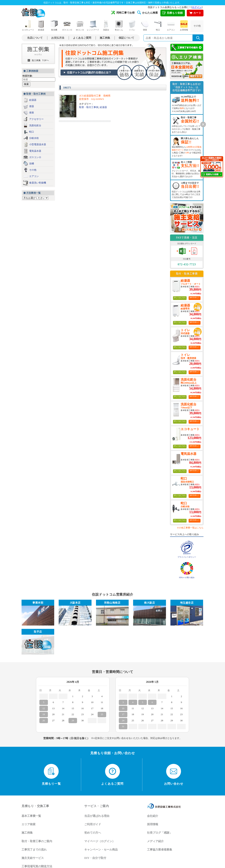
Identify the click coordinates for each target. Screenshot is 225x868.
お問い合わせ (174, 775)
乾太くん (119, 26)
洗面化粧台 (35, 125)
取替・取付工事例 (89, 107)
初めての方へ (93, 833)
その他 (197, 26)
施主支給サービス (33, 858)
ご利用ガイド (93, 824)
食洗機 (54, 26)
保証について (126, 38)
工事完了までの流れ (34, 850)
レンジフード (93, 26)
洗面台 (106, 26)
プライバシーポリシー (187, 557)
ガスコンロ (67, 26)
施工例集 (105, 38)
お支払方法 (58, 38)
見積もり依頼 (173, 13)
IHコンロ (80, 26)
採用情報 (153, 824)
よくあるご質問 (82, 38)
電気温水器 (35, 151)
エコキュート (28, 26)
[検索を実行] (198, 38)
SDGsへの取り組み (187, 577)
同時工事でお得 (123, 12)
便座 (145, 26)
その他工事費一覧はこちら (190, 528)
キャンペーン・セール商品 (101, 850)
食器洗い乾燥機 (38, 183)
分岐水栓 (34, 138)
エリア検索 (28, 824)
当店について (35, 38)
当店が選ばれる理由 (97, 816)
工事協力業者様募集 (160, 850)
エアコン (171, 26)
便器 (32, 106)
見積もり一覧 (51, 775)
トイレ (132, 26)
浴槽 (32, 164)
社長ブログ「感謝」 (160, 833)
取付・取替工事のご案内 (37, 841)
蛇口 (158, 26)
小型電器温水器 (38, 144)
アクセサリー (36, 119)
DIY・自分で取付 (95, 858)
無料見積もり (195, 298)
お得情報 (184, 26)
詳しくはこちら (180, 298)
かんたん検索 (147, 12)
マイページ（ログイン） (100, 841)
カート (195, 13)
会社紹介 (153, 816)
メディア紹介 (155, 841)
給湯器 (41, 26)
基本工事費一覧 (31, 816)
